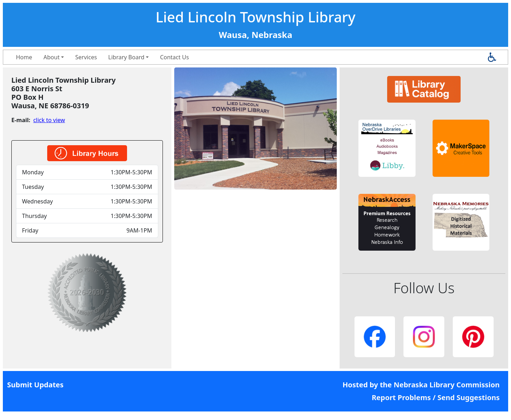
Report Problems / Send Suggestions (436, 397)
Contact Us (174, 57)
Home (24, 57)
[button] (387, 148)
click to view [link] (49, 120)
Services (86, 57)
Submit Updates (35, 385)
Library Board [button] (126, 57)
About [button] (52, 57)
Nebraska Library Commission (447, 385)
